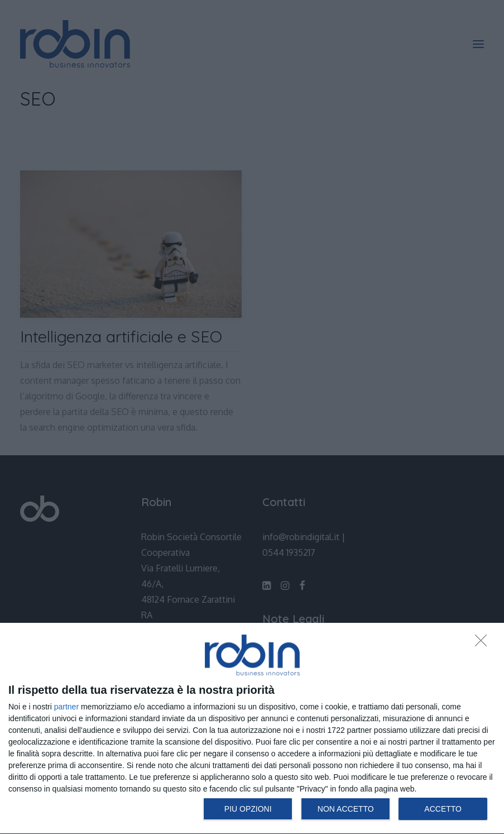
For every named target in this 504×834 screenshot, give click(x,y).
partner (66, 707)
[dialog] (252, 729)
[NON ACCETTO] (484, 644)
